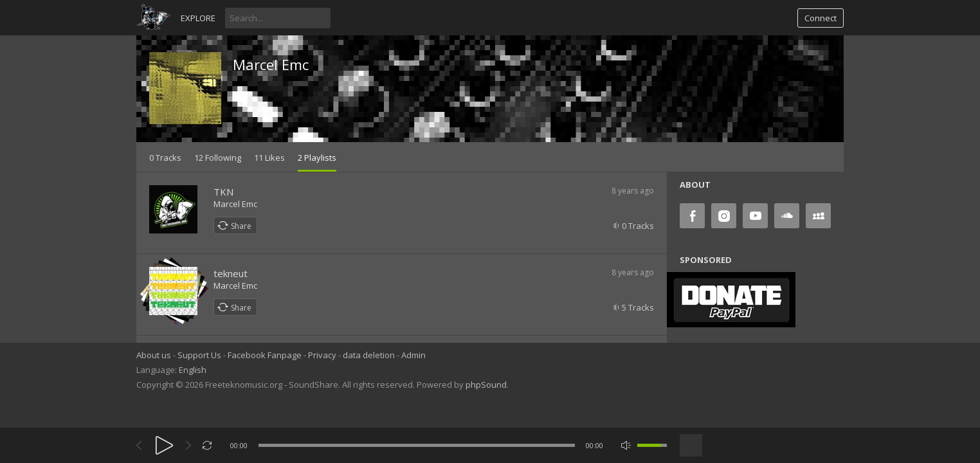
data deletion (369, 355)
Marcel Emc (271, 64)
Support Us (199, 355)
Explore (198, 18)
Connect (821, 18)
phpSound (486, 385)
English (193, 370)
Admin (413, 355)
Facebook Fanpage (265, 355)
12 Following (218, 158)
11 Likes (269, 158)
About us (154, 355)
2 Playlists (317, 158)
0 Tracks (165, 158)
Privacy (322, 355)
